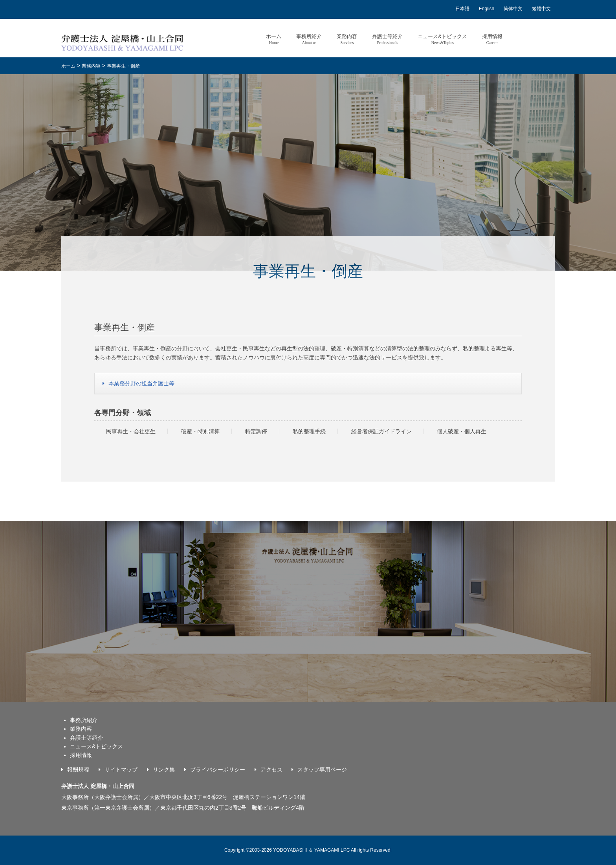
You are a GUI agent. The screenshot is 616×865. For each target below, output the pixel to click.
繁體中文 (541, 9)
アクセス (271, 770)
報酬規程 (78, 770)
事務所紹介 (309, 39)
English (487, 9)
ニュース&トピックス (442, 39)
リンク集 (164, 770)
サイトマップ (121, 770)
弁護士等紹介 (387, 39)
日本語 (462, 9)
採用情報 (492, 39)
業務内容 (347, 39)
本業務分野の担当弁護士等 (141, 383)
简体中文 (513, 9)
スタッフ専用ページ (322, 770)
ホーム (274, 39)
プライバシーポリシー (218, 770)
